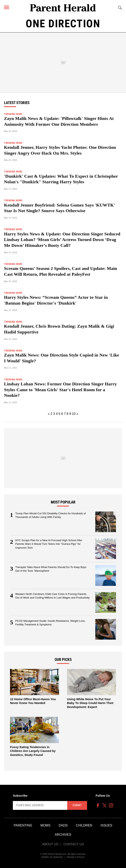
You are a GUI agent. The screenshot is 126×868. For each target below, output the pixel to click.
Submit (77, 805)
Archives (63, 835)
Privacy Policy (76, 857)
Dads (63, 825)
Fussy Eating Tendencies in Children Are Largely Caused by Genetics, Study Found (33, 751)
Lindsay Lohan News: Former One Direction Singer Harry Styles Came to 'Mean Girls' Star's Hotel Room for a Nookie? (60, 390)
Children (84, 825)
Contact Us (74, 844)
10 (74, 414)
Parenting (23, 825)
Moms (46, 825)
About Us (50, 844)
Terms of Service (52, 857)
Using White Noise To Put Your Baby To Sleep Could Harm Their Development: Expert (90, 703)
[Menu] (7, 7)
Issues (106, 825)
